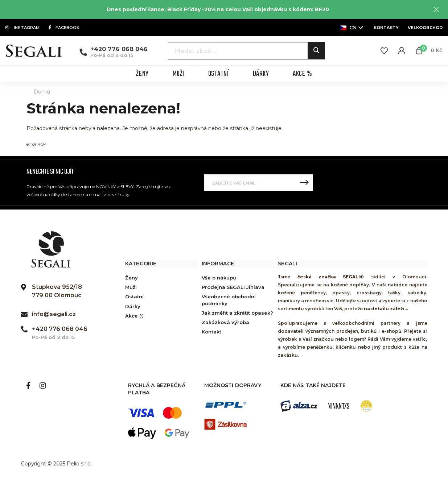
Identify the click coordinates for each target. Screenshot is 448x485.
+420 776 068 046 (119, 49)
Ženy (131, 278)
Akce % (134, 316)
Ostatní (134, 297)
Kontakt (211, 332)
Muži (131, 287)
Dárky (133, 306)
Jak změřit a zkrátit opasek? (237, 313)
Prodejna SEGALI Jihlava (233, 287)
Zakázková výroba (225, 322)
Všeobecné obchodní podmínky (229, 300)
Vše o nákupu (219, 278)
